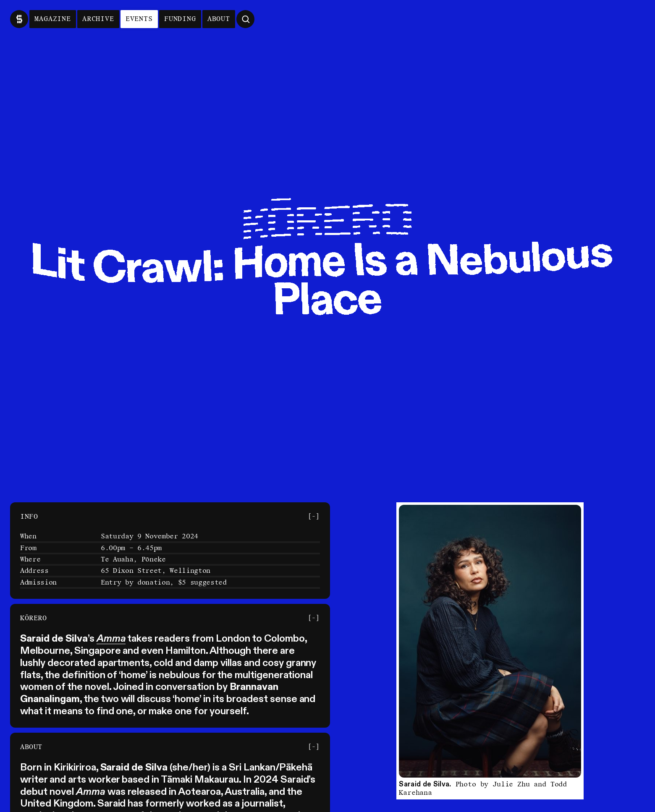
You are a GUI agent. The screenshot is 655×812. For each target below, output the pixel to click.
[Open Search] (245, 19)
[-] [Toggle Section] (314, 516)
